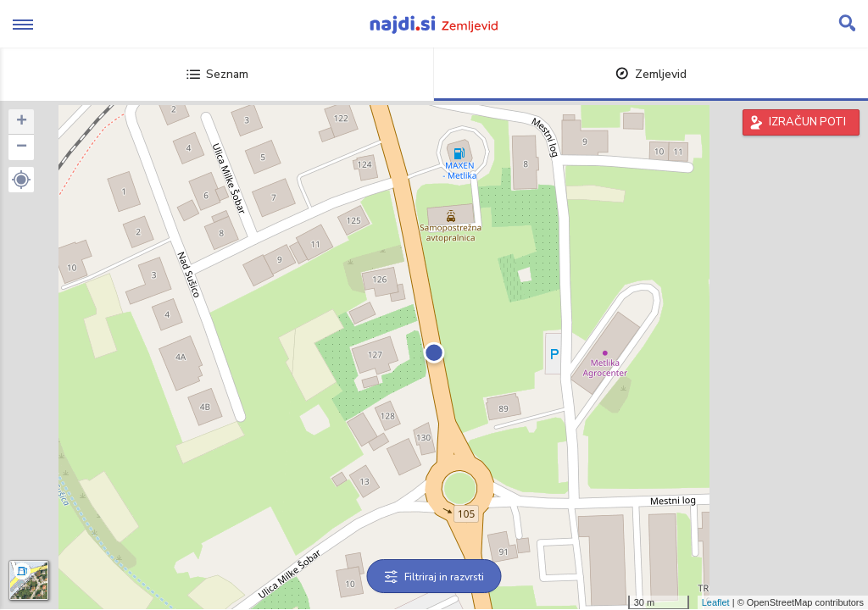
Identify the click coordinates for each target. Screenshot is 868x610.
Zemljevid (651, 74)
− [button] (22, 147)
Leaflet (716, 602)
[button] (21, 180)
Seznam (217, 74)
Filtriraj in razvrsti (434, 577)
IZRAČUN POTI (807, 122)
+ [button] (22, 122)
